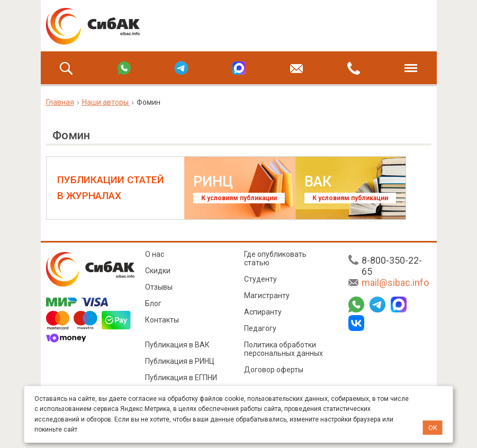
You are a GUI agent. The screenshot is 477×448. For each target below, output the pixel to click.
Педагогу (260, 328)
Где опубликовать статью (275, 258)
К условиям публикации (239, 198)
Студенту (260, 279)
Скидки (158, 271)
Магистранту (267, 295)
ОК (433, 428)
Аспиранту (263, 312)
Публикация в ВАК (177, 345)
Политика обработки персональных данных (283, 349)
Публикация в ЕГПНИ (181, 378)
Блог (153, 303)
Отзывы (159, 287)
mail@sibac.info (395, 283)
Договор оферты (274, 370)
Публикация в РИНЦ (180, 361)
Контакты (162, 320)
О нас (155, 254)
